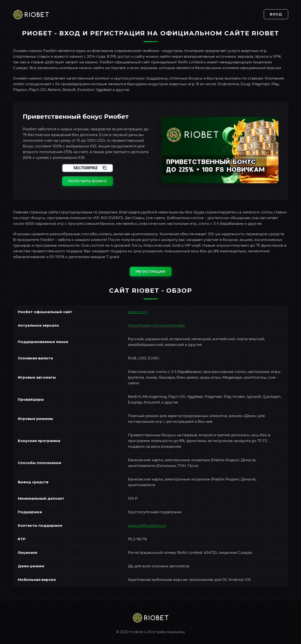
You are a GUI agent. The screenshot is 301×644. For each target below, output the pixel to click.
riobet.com (138, 312)
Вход (276, 14)
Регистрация (151, 271)
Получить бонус (88, 181)
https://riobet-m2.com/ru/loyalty (156, 325)
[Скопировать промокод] (105, 168)
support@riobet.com (147, 525)
